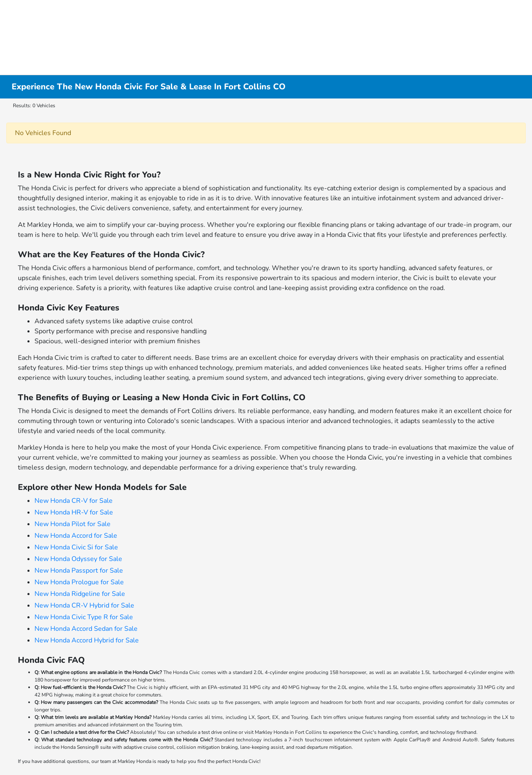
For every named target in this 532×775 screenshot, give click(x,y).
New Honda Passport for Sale (79, 571)
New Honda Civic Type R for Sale (84, 617)
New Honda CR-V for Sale (74, 501)
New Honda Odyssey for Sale (78, 559)
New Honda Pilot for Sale (73, 524)
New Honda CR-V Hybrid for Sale (84, 605)
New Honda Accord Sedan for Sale (86, 629)
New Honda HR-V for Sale (74, 512)
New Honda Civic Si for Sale (76, 547)
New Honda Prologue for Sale (79, 582)
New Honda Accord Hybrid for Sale (87, 640)
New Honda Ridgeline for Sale (80, 594)
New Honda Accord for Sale (76, 536)
